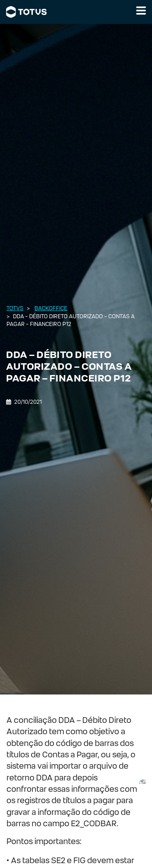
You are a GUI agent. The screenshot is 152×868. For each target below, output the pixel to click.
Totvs (15, 308)
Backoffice (51, 308)
